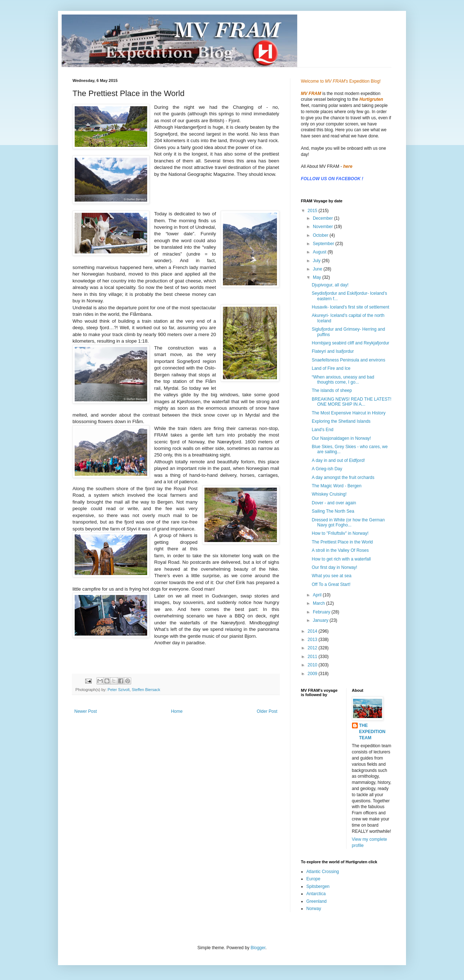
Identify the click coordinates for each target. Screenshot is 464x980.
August (320, 252)
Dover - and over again (334, 503)
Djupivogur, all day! (330, 285)
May (318, 277)
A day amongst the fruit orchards (343, 477)
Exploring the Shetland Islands (341, 421)
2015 (313, 211)
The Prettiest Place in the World (342, 542)
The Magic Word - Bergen (337, 486)
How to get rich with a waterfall (341, 559)
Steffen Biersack (146, 690)
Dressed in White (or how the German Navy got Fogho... (348, 522)
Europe (313, 879)
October (321, 235)
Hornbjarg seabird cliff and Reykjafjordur (351, 343)
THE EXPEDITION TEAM (372, 732)
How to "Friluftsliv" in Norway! (340, 533)
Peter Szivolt (119, 690)
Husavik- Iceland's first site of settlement (351, 307)
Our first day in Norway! (334, 567)
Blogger (258, 948)
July (317, 261)
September (324, 244)
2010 (313, 665)
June (318, 269)
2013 (313, 640)
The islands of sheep (332, 390)
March (320, 603)
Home (177, 711)
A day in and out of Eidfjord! (338, 460)
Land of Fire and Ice (331, 368)
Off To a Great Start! (331, 584)
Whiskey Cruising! (329, 494)
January (321, 620)
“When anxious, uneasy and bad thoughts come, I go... (343, 380)
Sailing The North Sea (333, 511)
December (324, 218)
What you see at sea (332, 576)
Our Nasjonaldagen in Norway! (341, 438)
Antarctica (316, 894)
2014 (313, 631)
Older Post (267, 711)
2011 (313, 657)
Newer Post (86, 711)
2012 (313, 648)
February (322, 612)
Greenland (316, 901)
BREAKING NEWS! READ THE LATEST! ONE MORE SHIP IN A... (352, 402)
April (318, 595)
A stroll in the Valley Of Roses (340, 550)
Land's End (323, 430)
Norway (314, 909)
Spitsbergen (318, 886)
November (324, 227)
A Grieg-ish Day (327, 469)
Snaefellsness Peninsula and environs (349, 360)
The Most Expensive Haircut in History (349, 413)
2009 (313, 674)
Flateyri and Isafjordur (333, 351)
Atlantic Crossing (323, 872)
